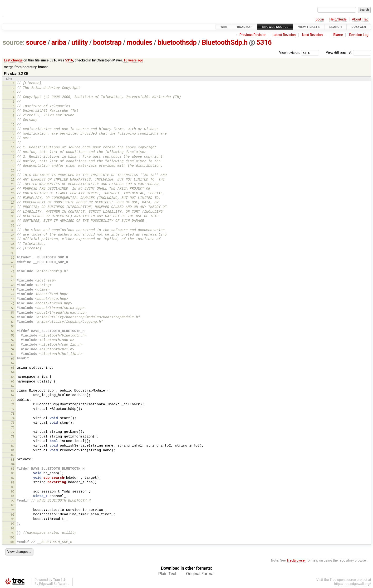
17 (13, 157)
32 (13, 225)
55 (13, 331)
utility (80, 42)
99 (13, 533)
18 (13, 161)
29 (13, 212)
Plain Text (167, 574)
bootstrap (107, 42)
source (36, 42)
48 (13, 299)
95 (13, 515)
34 (13, 235)
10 (13, 124)
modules (140, 42)
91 (13, 496)
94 (13, 510)
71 (13, 404)
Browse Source (275, 27)
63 (13, 368)
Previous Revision (253, 35)
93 (13, 505)
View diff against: (348, 53)
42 (13, 271)
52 (13, 317)
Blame (338, 35)
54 (13, 326)
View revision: (290, 53)
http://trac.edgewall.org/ (353, 584)
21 (13, 175)
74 (13, 418)
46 (13, 290)
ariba (59, 42)
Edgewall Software (53, 584)
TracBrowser (296, 560)
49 (13, 304)
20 (13, 170)
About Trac (360, 19)
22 (13, 179)
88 (13, 482)
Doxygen (359, 27)
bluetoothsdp (177, 42)
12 (13, 134)
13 (13, 138)
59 (13, 349)
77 (13, 432)
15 (13, 147)
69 (13, 395)
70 (13, 400)
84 (13, 464)
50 (13, 308)
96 (13, 519)
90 (13, 491)
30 (13, 216)
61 (13, 359)
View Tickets (309, 27)
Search (335, 27)
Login (320, 19)
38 (13, 253)
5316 (264, 42)
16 (13, 152)
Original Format (200, 574)
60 (13, 354)
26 (13, 198)
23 (13, 184)
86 (13, 473)
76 (13, 427)
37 (13, 248)
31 (13, 221)
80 (13, 446)
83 (13, 460)
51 (13, 313)
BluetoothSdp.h (225, 42)
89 (13, 487)
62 (13, 363)
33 (13, 230)
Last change (13, 60)
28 (13, 207)
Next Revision (312, 35)
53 (13, 322)
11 (13, 129)
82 (13, 455)
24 (13, 189)
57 (13, 340)
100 (12, 537)
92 (13, 501)
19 (13, 166)
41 (13, 267)
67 (13, 386)
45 (13, 285)
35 (13, 239)
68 (13, 391)
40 (13, 262)
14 (13, 143)
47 (13, 294)
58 (13, 345)
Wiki (224, 27)
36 (13, 244)
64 (13, 372)
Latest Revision (284, 35)
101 (12, 542)
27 (13, 203)
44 (13, 280)
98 (13, 528)
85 (13, 469)
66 (13, 381)
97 (13, 524)
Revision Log (359, 35)
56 (13, 335)
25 (13, 193)
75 (13, 423)
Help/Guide (338, 19)
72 (13, 409)
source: (14, 42)
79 (13, 441)
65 (13, 377)
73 (13, 414)
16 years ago (133, 60)
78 (13, 436)
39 (13, 258)
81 (13, 450)
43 (13, 276)
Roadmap (245, 27)
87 (13, 478)
